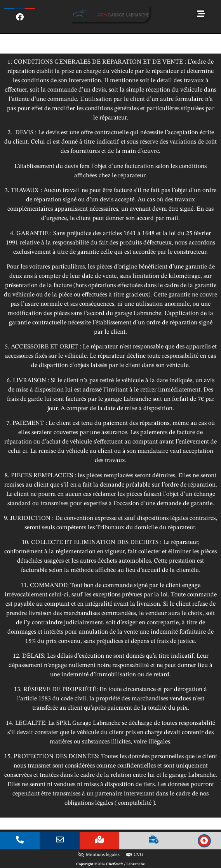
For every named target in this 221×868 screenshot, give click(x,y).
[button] (201, 14)
